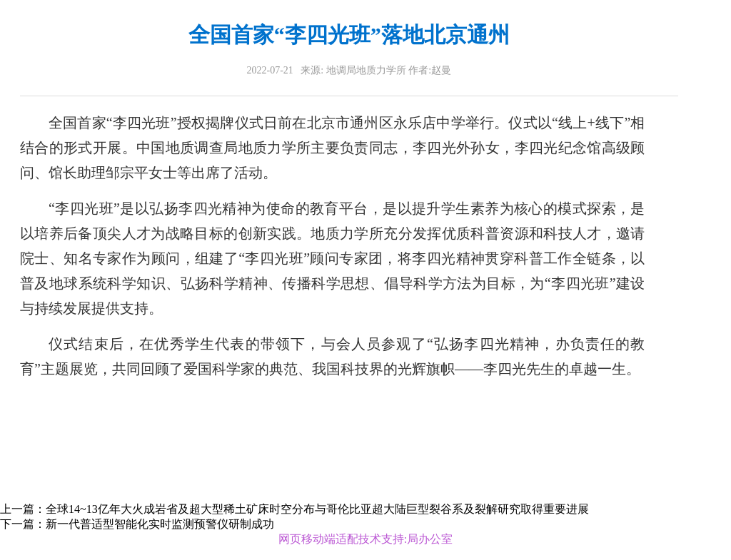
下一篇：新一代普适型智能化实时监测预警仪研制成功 (137, 524)
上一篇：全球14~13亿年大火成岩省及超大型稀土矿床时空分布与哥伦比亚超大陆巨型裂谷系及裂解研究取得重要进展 (294, 509)
